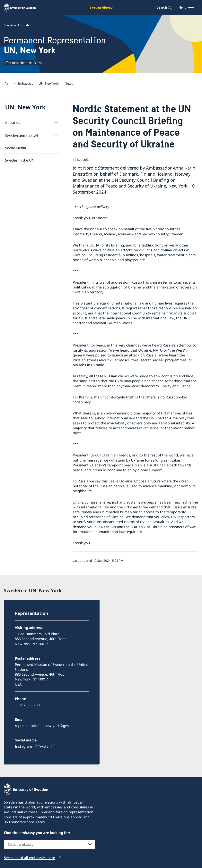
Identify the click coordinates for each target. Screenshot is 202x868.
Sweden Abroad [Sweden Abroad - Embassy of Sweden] (101, 7)
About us (13, 122)
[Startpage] (8, 83)
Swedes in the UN (20, 160)
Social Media (16, 148)
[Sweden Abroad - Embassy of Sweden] (23, 7)
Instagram (23, 746)
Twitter (44, 746)
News (69, 83)
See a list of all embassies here (29, 858)
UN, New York (49, 83)
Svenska (10, 25)
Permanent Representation (55, 45)
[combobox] (49, 844)
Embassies (25, 83)
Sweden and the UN (22, 136)
